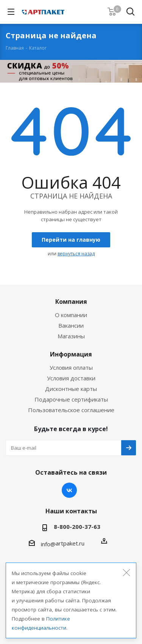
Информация (71, 354)
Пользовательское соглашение (71, 410)
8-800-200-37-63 (77, 527)
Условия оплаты (71, 367)
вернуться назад (76, 254)
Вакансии (71, 325)
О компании (71, 315)
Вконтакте (69, 490)
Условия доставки (71, 378)
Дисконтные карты (71, 389)
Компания (71, 302)
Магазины (71, 336)
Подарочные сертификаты (71, 399)
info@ (48, 544)
